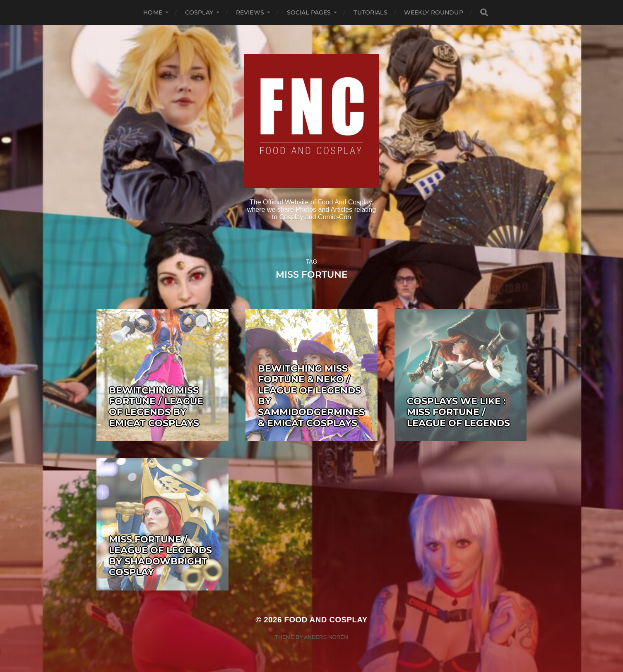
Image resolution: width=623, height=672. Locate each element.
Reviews (250, 12)
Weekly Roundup (434, 12)
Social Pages (309, 12)
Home (153, 12)
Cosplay (199, 12)
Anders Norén (326, 637)
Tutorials (370, 12)
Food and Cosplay (326, 620)
